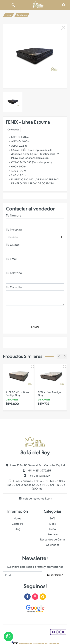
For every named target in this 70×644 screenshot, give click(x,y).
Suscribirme (55, 575)
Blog (17, 529)
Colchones (22, 15)
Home (8, 15)
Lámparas (52, 534)
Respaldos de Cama (52, 540)
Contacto (18, 524)
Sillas (52, 524)
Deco (53, 529)
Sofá (52, 518)
